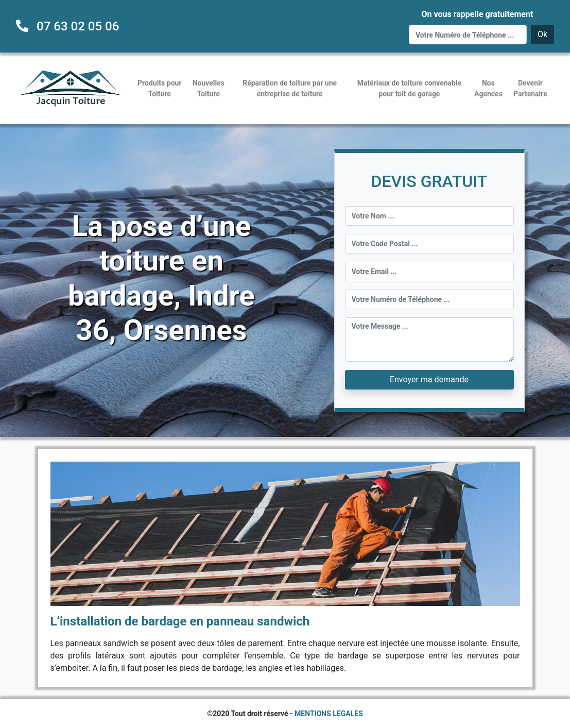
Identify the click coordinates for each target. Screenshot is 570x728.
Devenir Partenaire (530, 88)
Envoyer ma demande (429, 379)
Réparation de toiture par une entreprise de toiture (290, 88)
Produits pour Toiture (159, 88)
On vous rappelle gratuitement (477, 14)
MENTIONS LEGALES (329, 714)
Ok (542, 34)
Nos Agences (488, 88)
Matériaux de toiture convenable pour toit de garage (410, 88)
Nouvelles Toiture (209, 88)
